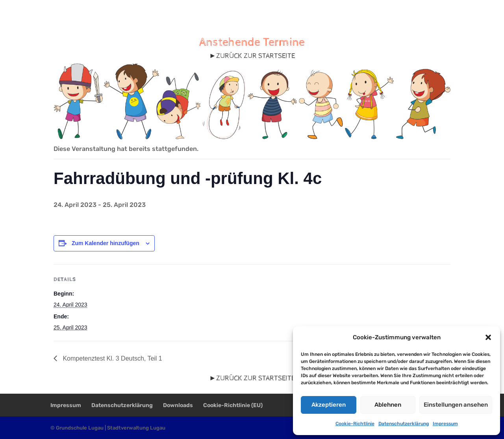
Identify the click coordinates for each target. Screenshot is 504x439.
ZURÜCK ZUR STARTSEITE (256, 56)
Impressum (445, 424)
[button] (488, 337)
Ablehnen (388, 405)
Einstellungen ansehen (456, 405)
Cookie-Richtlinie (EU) (233, 405)
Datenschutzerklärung (404, 424)
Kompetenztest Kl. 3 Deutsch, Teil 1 (112, 358)
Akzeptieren (329, 405)
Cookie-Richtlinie (355, 424)
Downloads (178, 405)
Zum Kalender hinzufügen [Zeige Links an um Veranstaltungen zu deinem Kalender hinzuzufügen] (106, 243)
